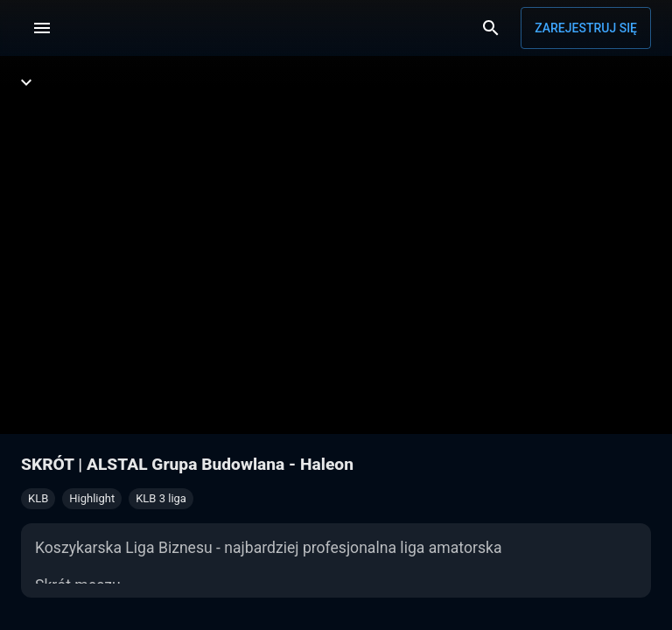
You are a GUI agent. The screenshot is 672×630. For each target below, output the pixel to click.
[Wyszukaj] (491, 28)
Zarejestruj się (586, 28)
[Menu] (42, 28)
